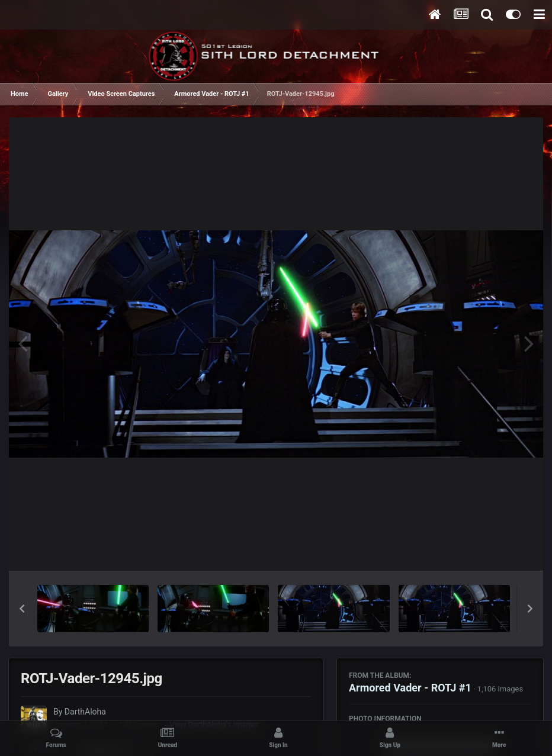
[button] (22, 609)
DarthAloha (85, 712)
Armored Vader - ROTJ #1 (410, 688)
